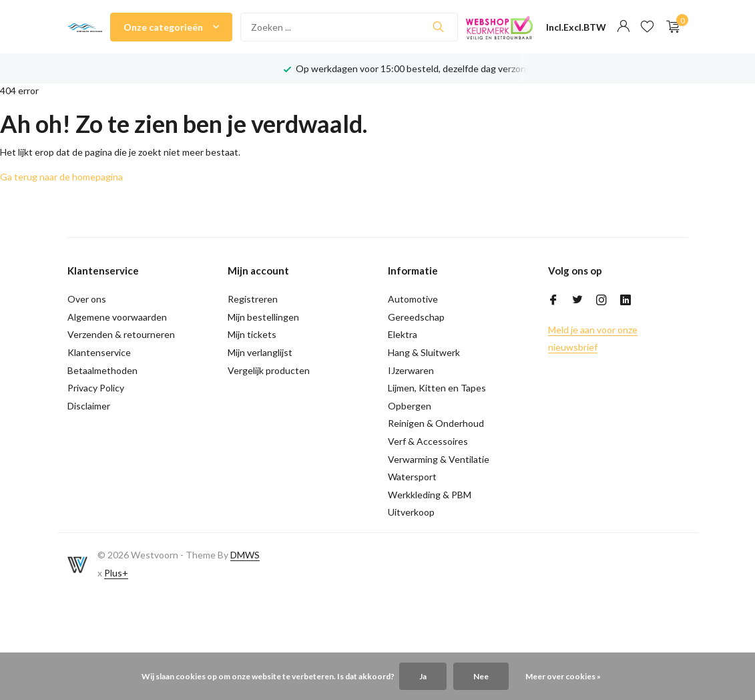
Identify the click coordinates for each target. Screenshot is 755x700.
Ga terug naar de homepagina (61, 177)
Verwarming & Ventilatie (439, 459)
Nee (481, 676)
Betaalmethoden (102, 370)
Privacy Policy (96, 388)
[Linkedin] (625, 301)
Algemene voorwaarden (117, 317)
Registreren (253, 299)
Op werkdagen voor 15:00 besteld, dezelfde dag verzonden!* (423, 68)
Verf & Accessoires (428, 441)
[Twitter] (577, 301)
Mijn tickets (252, 334)
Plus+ (116, 573)
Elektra (403, 334)
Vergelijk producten (269, 370)
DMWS (245, 555)
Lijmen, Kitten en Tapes (437, 388)
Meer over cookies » (563, 676)
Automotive (413, 299)
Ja (423, 676)
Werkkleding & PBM (430, 495)
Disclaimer (89, 406)
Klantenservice (99, 352)
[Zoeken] (349, 27)
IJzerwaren (411, 370)
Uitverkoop (411, 512)
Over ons (87, 299)
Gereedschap (416, 317)
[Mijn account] (623, 27)
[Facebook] (553, 301)
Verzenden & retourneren (121, 334)
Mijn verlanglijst (260, 352)
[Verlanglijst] (647, 27)
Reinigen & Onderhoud (436, 423)
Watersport (412, 477)
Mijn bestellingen (263, 317)
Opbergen (410, 406)
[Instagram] (601, 301)
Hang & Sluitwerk (424, 352)
